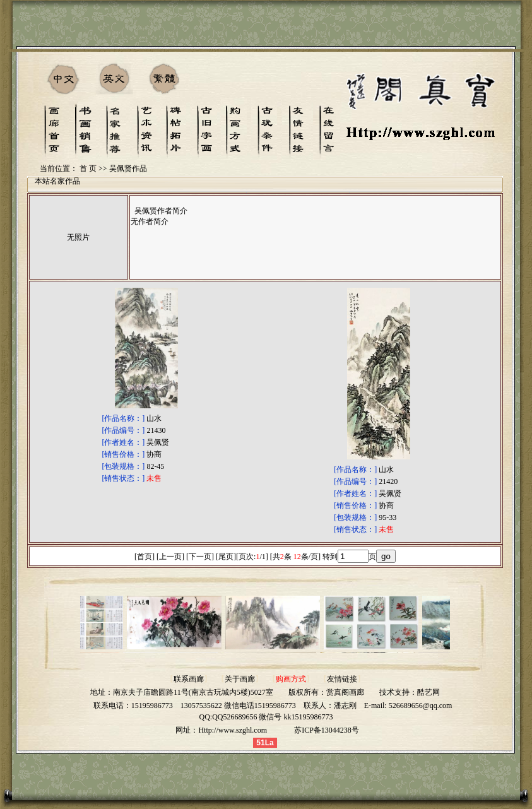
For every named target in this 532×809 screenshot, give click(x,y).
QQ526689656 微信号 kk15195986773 (272, 717)
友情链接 (342, 679)
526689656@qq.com (421, 706)
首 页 (88, 168)
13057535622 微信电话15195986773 (238, 706)
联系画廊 (189, 679)
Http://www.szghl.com (233, 730)
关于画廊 (240, 679)
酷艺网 (429, 692)
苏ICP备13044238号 (327, 730)
